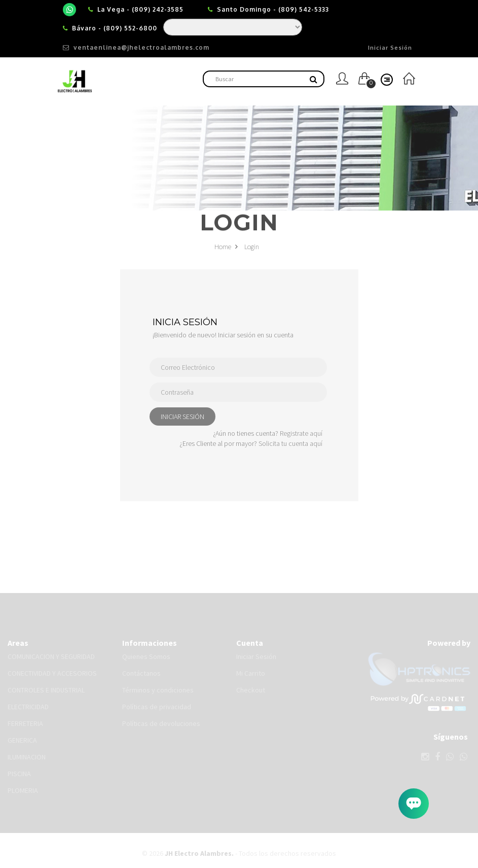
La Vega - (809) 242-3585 (140, 9)
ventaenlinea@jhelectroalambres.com (136, 47)
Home (226, 249)
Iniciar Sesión (390, 48)
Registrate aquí (301, 433)
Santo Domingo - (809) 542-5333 (273, 9)
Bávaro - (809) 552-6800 (115, 28)
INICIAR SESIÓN (182, 416)
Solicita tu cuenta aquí (290, 443)
